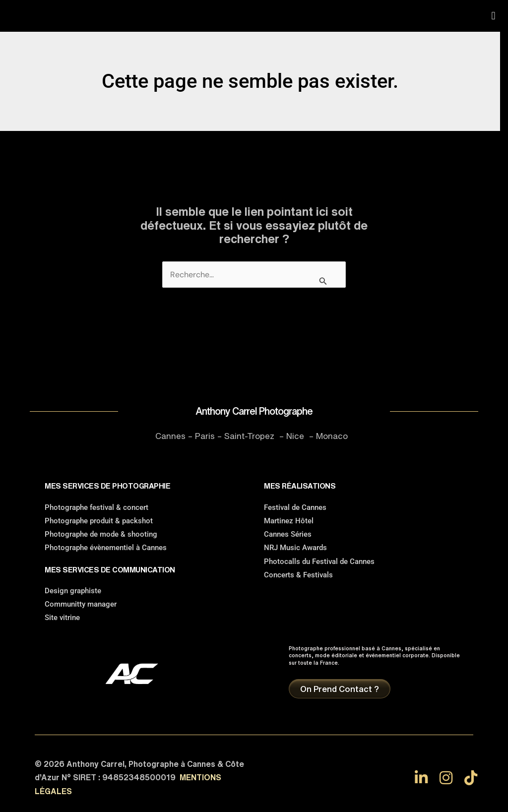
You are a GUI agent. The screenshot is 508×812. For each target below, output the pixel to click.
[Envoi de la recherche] (323, 281)
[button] (493, 16)
